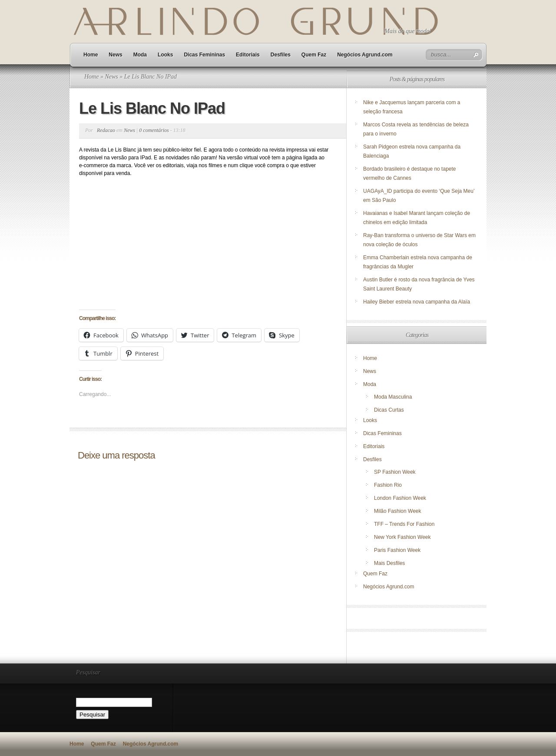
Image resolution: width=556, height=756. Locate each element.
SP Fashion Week (395, 472)
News (115, 55)
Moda (140, 55)
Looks (165, 55)
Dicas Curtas (389, 410)
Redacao (106, 130)
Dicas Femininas (204, 55)
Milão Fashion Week (398, 511)
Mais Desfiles (389, 563)
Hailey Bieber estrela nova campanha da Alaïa (417, 302)
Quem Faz (314, 55)
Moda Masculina (393, 397)
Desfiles (281, 55)
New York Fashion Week (402, 537)
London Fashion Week (400, 498)
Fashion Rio (388, 485)
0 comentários (154, 130)
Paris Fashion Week (397, 550)
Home (91, 55)
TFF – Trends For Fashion (404, 524)
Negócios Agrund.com (365, 55)
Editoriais (248, 55)
